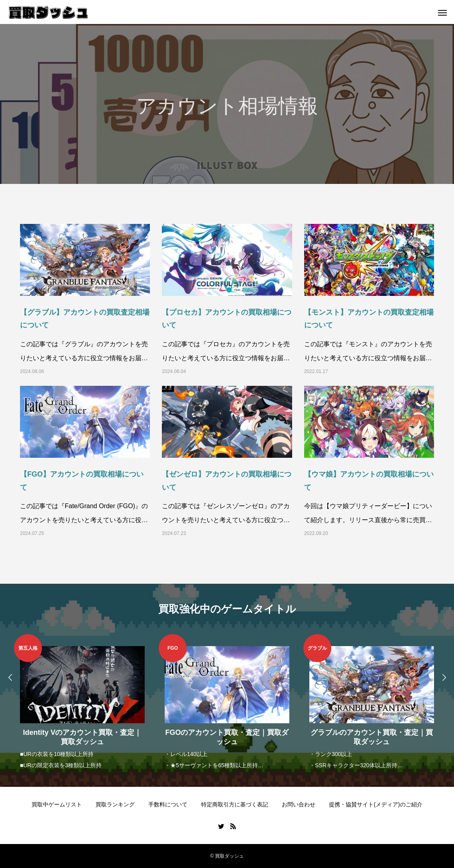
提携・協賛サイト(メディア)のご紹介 (375, 804)
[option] (82, 702)
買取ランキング (115, 804)
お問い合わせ (299, 804)
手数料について (168, 804)
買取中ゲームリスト (57, 804)
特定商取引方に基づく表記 (235, 804)
